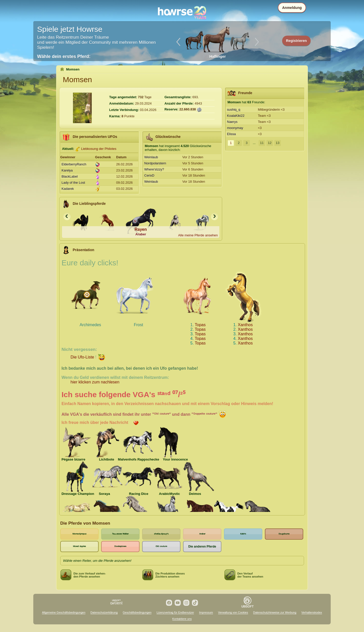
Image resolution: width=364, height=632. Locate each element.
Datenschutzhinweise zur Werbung (275, 612)
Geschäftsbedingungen (137, 612)
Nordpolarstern (155, 163)
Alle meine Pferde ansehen (198, 235)
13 (278, 143)
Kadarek (68, 189)
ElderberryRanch (74, 164)
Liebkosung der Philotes (99, 149)
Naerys (232, 122)
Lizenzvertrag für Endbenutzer (175, 612)
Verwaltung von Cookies (233, 612)
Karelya (67, 170)
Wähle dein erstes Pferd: (64, 56)
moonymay (235, 128)
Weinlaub (151, 157)
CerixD (149, 175)
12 (270, 143)
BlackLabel (70, 176)
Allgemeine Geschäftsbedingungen (64, 612)
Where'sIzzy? (154, 169)
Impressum (206, 612)
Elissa (231, 134)
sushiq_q (234, 110)
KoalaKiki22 (236, 116)
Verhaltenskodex (312, 612)
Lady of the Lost (73, 183)
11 (262, 143)
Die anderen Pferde (202, 547)
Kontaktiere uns (182, 619)
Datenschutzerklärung (104, 612)
